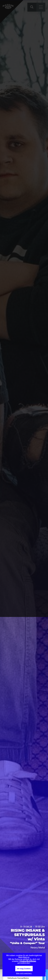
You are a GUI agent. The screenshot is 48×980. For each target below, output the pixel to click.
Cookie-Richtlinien (28, 961)
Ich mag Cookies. (24, 969)
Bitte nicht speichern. (24, 973)
